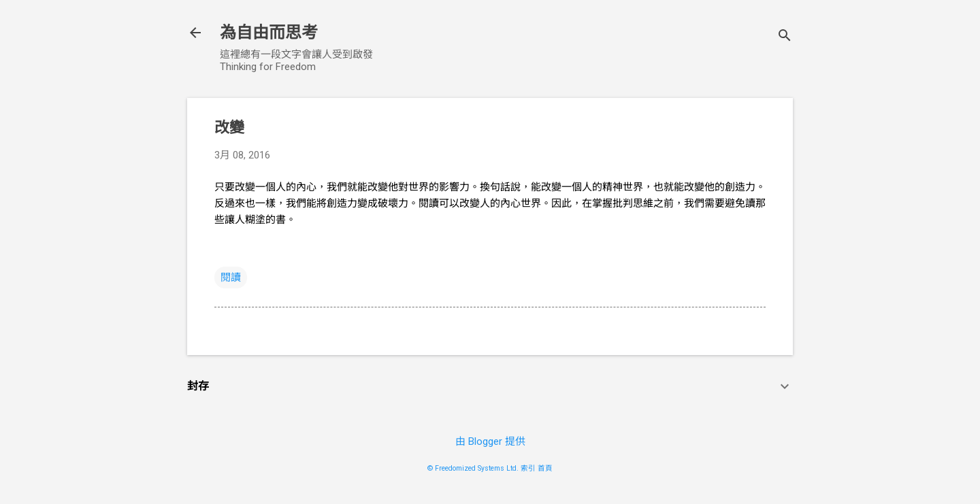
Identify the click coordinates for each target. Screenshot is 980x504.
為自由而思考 (269, 33)
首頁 (545, 468)
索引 (528, 468)
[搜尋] (785, 37)
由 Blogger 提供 (490, 441)
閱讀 (231, 278)
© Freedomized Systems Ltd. (473, 468)
